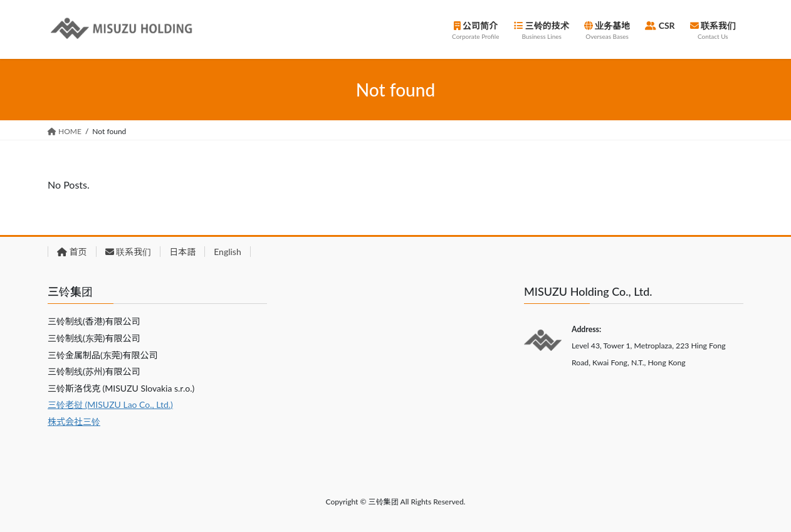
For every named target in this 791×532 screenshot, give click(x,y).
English (228, 252)
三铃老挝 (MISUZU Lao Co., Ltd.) (110, 404)
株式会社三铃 (74, 421)
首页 (72, 252)
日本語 (182, 252)
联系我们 (128, 252)
